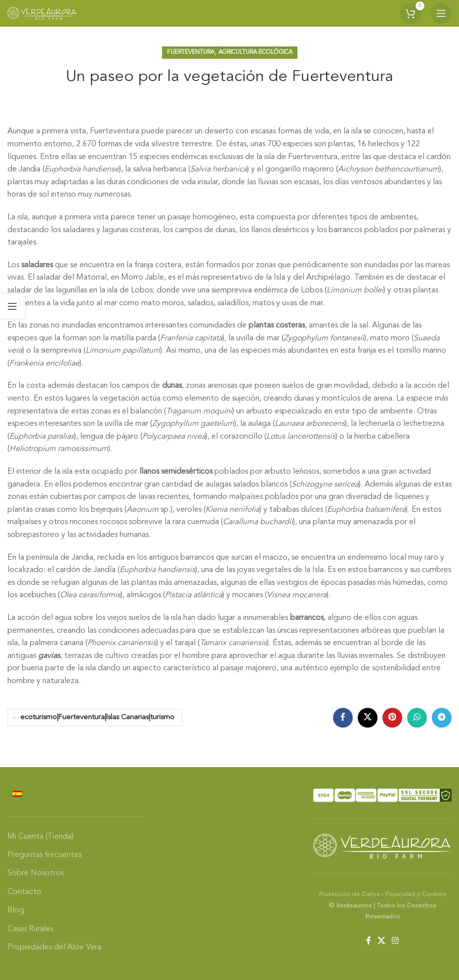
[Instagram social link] (396, 941)
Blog (16, 910)
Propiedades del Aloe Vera (54, 947)
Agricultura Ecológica (255, 52)
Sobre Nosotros (36, 873)
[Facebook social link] (343, 718)
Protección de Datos (349, 894)
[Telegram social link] (442, 718)
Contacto (24, 892)
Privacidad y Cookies (416, 894)
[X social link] (368, 718)
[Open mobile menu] (441, 13)
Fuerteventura (191, 52)
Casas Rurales (30, 929)
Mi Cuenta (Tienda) (41, 837)
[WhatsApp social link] (417, 718)
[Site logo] (42, 13)
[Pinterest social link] (392, 718)
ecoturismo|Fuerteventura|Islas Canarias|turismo (97, 717)
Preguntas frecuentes (44, 855)
